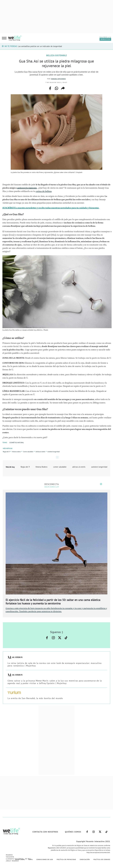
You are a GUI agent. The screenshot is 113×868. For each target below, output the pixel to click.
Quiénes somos (73, 832)
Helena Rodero (41, 467)
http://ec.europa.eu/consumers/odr (98, 852)
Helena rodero (16, 452)
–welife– (66, 638)
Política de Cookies (102, 859)
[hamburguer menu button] (4, 38)
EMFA (31, 859)
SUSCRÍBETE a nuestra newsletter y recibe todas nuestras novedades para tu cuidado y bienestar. (51, 208)
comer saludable (60, 467)
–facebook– (47, 638)
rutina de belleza (44, 191)
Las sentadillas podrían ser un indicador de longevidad (40, 46)
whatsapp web (56, 88)
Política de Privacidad (66, 859)
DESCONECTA (52, 484)
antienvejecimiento (27, 188)
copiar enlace (63, 88)
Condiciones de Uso (45, 859)
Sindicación (85, 859)
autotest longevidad (99, 467)
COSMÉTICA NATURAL (17, 443)
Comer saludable (28, 452)
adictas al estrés (79, 467)
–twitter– (60, 638)
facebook (50, 88)
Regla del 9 (6, 452)
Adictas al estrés (40, 452)
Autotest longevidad (54, 452)
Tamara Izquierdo (58, 79)
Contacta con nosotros (45, 832)
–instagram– (53, 638)
